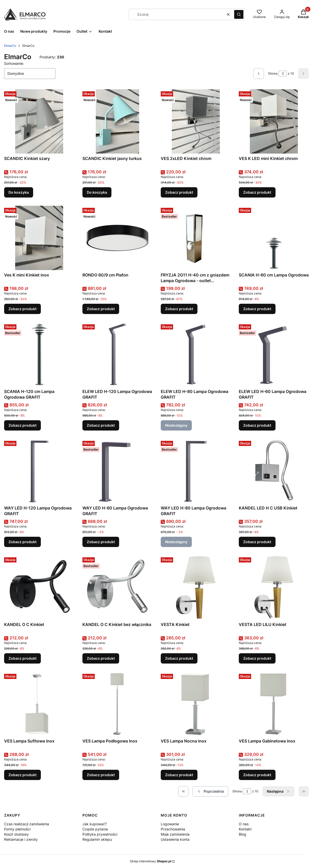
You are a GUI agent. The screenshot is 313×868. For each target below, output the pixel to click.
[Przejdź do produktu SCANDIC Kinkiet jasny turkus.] (117, 121)
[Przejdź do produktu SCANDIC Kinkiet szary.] (39, 121)
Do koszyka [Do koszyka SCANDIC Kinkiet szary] (19, 192)
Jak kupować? (95, 824)
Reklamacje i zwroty (21, 839)
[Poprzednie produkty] (210, 791)
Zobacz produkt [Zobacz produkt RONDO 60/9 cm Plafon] (101, 309)
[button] (239, 14)
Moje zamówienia (175, 834)
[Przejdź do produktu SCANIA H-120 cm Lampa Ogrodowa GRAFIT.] (39, 354)
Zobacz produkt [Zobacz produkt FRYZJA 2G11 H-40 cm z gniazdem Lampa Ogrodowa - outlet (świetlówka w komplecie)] (179, 309)
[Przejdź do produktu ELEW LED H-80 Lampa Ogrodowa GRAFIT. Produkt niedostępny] (196, 354)
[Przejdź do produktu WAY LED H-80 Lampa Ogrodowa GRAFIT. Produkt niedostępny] (196, 471)
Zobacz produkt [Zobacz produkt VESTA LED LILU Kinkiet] (257, 658)
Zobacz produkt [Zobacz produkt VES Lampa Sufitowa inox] (22, 775)
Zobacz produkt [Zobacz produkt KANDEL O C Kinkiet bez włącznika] (101, 658)
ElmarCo (10, 46)
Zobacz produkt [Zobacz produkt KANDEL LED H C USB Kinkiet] (257, 542)
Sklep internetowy (151, 861)
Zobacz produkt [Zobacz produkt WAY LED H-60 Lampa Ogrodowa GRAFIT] (101, 542)
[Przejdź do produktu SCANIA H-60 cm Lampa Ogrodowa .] (274, 238)
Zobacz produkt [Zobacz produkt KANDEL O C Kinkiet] (22, 658)
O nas (244, 824)
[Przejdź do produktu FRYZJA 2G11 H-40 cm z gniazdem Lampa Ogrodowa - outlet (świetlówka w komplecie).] (196, 238)
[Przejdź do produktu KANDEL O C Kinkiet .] (39, 587)
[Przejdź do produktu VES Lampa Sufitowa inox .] (39, 704)
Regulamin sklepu (97, 839)
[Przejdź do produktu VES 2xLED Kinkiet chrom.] (196, 121)
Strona (273, 73)
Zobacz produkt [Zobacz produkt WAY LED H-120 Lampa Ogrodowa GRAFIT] (22, 542)
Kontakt (245, 829)
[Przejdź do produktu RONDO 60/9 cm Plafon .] (117, 238)
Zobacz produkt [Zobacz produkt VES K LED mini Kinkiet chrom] (257, 192)
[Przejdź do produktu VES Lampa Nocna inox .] (196, 704)
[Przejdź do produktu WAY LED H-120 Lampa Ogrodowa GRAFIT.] (39, 471)
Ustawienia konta (175, 839)
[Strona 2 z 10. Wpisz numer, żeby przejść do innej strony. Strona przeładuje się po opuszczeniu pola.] (283, 74)
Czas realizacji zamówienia (27, 824)
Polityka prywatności (100, 834)
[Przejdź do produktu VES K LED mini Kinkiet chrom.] (274, 121)
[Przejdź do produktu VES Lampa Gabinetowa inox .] (274, 704)
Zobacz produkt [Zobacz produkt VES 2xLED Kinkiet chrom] (179, 192)
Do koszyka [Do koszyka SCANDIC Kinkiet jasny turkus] (97, 192)
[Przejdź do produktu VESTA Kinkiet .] (196, 587)
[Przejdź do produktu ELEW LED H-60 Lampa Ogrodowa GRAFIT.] (274, 354)
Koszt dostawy (16, 834)
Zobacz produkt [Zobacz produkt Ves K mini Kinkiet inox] (22, 309)
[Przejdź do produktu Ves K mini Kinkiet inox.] (39, 238)
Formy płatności (17, 829)
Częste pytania (95, 829)
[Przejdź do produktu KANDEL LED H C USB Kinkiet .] (274, 471)
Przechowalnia (173, 829)
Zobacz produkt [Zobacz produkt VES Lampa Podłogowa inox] (101, 775)
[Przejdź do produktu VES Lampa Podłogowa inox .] (117, 704)
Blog (243, 834)
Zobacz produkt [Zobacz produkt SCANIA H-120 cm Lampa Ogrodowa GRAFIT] (22, 425)
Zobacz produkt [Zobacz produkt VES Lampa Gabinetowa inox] (257, 775)
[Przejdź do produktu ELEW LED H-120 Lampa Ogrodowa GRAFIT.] (117, 354)
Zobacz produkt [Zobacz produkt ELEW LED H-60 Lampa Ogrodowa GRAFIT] (257, 425)
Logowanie (170, 824)
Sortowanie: (14, 63)
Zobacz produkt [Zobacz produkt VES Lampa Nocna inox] (179, 775)
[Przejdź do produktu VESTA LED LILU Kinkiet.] (274, 587)
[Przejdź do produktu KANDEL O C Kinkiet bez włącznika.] (117, 587)
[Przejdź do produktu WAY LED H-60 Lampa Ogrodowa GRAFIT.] (117, 471)
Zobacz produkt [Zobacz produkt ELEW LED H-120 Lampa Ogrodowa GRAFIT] (101, 425)
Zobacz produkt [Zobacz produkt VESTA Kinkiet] (179, 658)
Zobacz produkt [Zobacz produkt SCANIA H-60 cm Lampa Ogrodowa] (257, 309)
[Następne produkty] (278, 791)
